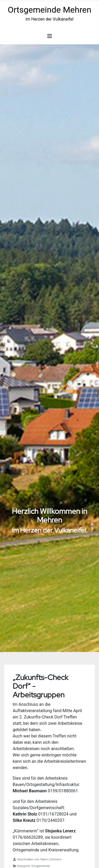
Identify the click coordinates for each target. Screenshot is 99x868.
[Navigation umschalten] (50, 36)
